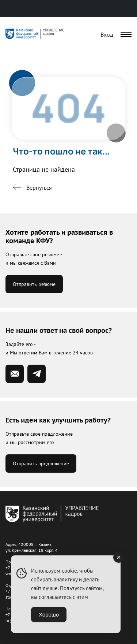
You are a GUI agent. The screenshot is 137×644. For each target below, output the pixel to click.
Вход (107, 34)
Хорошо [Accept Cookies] (49, 615)
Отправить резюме (34, 284)
